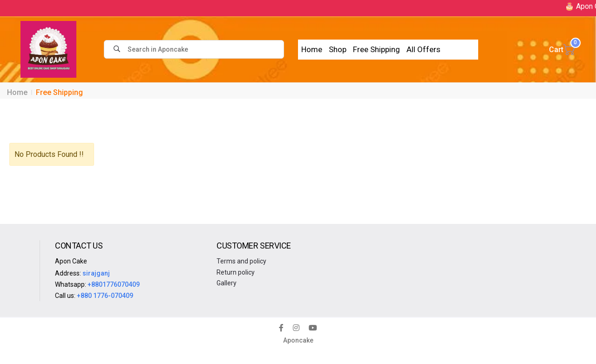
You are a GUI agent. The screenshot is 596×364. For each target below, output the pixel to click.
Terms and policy (241, 261)
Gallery (227, 283)
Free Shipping (376, 49)
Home (312, 49)
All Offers (423, 49)
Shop (338, 49)
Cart (562, 49)
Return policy (236, 272)
